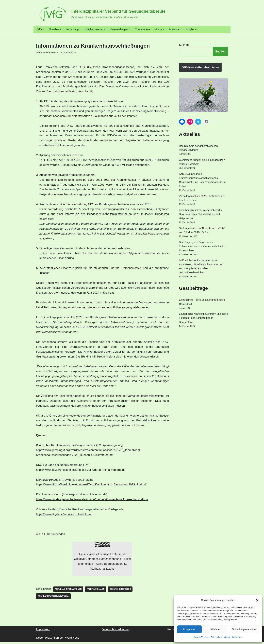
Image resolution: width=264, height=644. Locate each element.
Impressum (237, 637)
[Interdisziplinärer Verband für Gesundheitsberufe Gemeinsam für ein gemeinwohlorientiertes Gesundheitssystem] (101, 14)
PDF (44, 535)
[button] (257, 600)
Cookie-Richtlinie (202, 637)
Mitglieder (206, 30)
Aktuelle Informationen (72, 590)
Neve (39, 639)
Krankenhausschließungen (55, 598)
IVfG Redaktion (50, 53)
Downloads (188, 30)
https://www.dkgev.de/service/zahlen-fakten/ (64, 516)
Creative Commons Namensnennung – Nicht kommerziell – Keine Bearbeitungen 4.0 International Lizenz (102, 565)
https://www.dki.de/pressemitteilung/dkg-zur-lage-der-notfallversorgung (81, 471)
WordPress (72, 639)
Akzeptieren (189, 629)
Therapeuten (152, 30)
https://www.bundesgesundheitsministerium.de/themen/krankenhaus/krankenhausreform (92, 501)
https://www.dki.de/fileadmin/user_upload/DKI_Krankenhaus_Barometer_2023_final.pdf (91, 486)
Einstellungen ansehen (244, 629)
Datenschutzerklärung (221, 637)
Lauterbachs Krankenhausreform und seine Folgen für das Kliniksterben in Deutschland (203, 346)
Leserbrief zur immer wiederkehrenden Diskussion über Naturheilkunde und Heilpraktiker (201, 227)
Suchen (184, 46)
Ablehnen (216, 629)
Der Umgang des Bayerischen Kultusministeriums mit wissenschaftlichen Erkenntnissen (200, 265)
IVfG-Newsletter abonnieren (200, 68)
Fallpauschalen (102, 590)
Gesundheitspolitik (129, 590)
